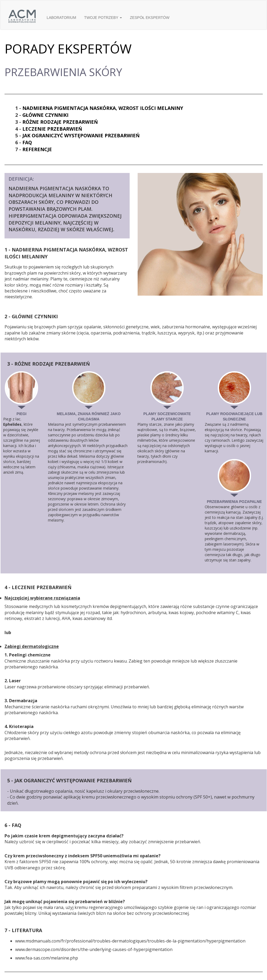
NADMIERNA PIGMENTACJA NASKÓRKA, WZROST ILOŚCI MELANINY (103, 108)
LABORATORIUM (61, 18)
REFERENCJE (37, 149)
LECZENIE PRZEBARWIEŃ (52, 129)
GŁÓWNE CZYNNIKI (45, 115)
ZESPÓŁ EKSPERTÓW (150, 18)
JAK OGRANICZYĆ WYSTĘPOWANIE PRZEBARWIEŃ (81, 135)
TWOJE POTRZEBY (103, 18)
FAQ (27, 142)
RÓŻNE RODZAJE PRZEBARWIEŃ (60, 122)
